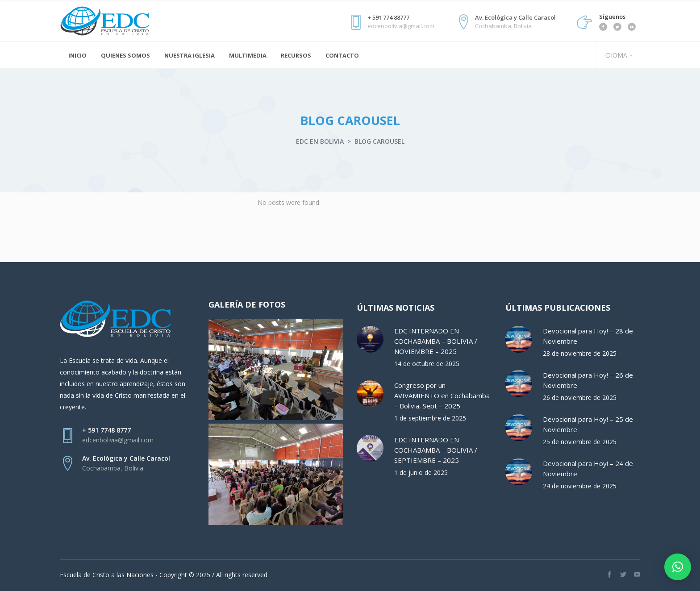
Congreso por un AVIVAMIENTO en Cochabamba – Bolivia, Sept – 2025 (442, 395)
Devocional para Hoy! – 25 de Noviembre (588, 424)
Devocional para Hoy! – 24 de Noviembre (588, 468)
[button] (678, 567)
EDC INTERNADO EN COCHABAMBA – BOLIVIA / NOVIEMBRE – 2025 (436, 341)
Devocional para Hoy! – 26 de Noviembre (588, 380)
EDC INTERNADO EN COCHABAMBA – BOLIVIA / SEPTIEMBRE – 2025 (436, 450)
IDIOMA (615, 55)
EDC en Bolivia (320, 141)
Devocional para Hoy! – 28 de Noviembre (588, 336)
